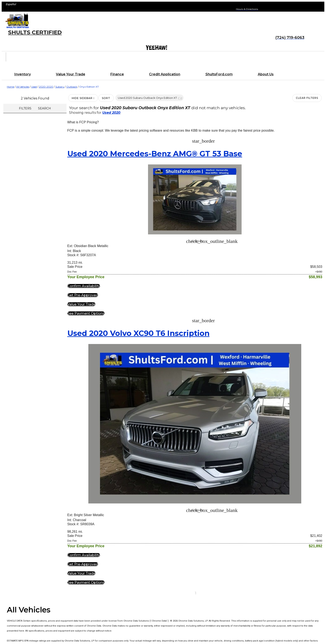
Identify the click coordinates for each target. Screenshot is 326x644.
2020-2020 (46, 87)
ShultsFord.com (219, 74)
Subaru (60, 87)
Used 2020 (111, 113)
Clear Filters (307, 98)
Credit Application (165, 74)
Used (34, 87)
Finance (117, 74)
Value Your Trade (71, 74)
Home (10, 87)
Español (11, 4)
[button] (180, 98)
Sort (106, 98)
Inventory (23, 74)
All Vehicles (23, 87)
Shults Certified (35, 32)
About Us (266, 74)
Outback (72, 87)
